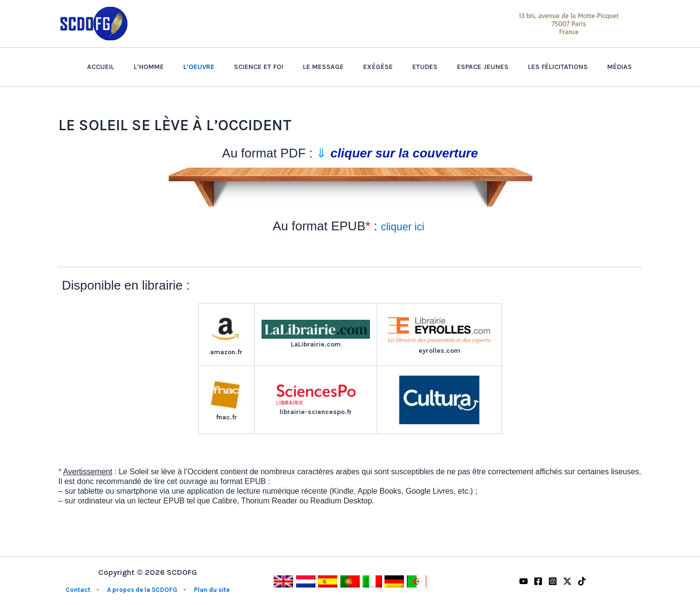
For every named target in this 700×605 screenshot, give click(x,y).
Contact (75, 590)
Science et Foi (297, 67)
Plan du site (214, 590)
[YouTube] (524, 581)
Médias (622, 67)
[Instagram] (553, 581)
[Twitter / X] (567, 581)
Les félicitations (567, 67)
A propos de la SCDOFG (141, 590)
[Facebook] (538, 581)
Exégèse (404, 67)
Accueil (156, 67)
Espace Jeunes (497, 67)
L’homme (198, 67)
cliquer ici (404, 226)
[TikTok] (582, 581)
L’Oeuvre (243, 67)
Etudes (445, 67)
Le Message (355, 67)
